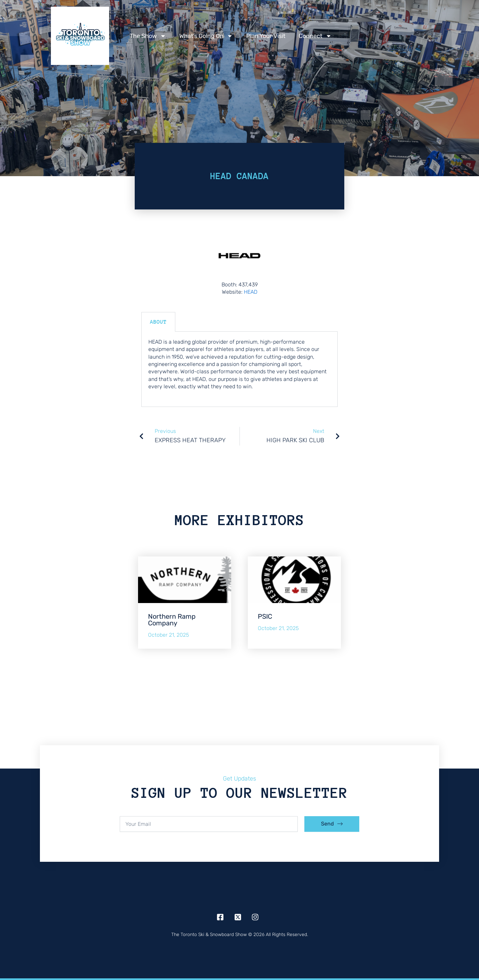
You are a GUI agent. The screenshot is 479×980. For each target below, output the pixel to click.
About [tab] (158, 322)
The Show (148, 36)
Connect (315, 36)
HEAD (251, 292)
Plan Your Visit (266, 36)
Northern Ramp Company (172, 620)
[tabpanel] (239, 369)
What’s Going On (206, 36)
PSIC (265, 616)
